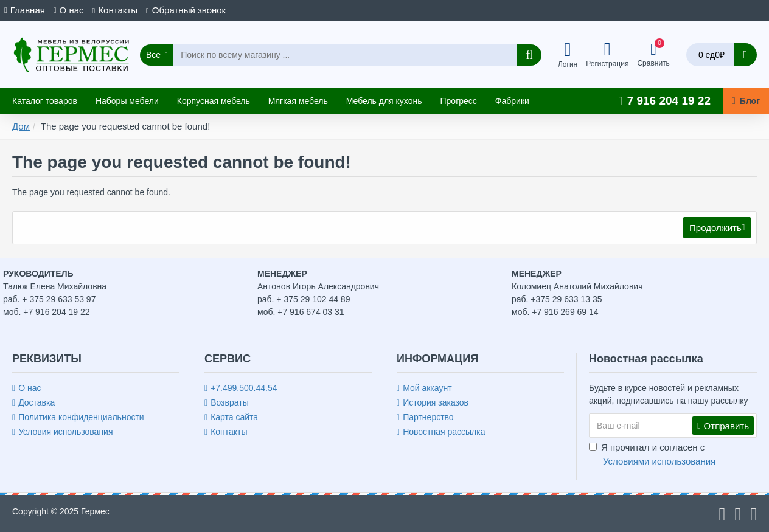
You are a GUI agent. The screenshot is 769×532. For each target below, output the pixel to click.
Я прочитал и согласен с (653, 455)
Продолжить (715, 228)
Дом (21, 126)
